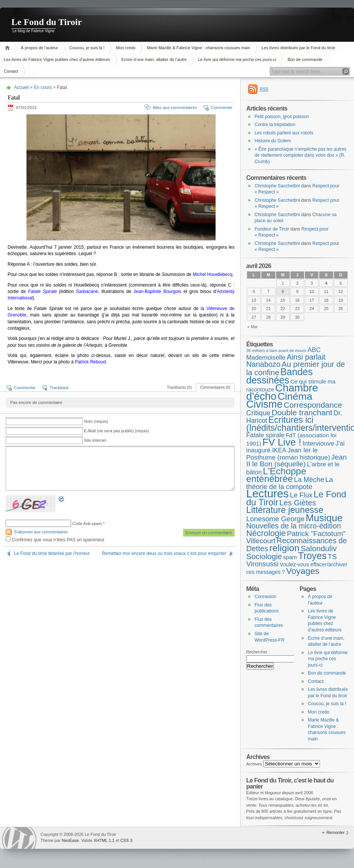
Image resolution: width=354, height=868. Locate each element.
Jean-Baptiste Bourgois (157, 291)
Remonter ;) (337, 832)
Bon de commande (305, 59)
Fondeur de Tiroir (272, 229)
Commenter (222, 108)
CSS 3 (126, 840)
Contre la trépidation (275, 125)
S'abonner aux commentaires (41, 532)
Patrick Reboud (90, 362)
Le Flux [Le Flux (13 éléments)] (301, 495)
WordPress (19, 838)
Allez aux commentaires (175, 108)
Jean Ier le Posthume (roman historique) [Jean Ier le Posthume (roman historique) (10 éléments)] (288, 454)
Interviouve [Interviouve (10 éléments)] (318, 443)
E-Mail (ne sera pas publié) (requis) (116, 431)
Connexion (265, 597)
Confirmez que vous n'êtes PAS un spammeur (55, 540)
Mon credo (126, 48)
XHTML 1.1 (104, 840)
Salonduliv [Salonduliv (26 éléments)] (319, 548)
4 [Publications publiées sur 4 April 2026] (326, 283)
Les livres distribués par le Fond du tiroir (298, 48)
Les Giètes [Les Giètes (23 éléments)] (298, 503)
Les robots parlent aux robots (284, 133)
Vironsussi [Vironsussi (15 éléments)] (262, 564)
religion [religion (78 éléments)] (284, 548)
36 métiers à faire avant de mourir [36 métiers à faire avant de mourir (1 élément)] (276, 351)
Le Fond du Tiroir (47, 22)
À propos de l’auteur (39, 48)
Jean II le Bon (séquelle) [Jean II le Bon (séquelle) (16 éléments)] (297, 461)
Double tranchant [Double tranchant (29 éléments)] (302, 412)
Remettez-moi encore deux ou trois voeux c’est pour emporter (164, 553)
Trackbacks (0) (179, 387)
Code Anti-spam (87, 524)
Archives (254, 764)
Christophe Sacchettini (277, 186)
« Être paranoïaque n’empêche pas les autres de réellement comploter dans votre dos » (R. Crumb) (300, 155)
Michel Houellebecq (213, 274)
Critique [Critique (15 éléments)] (258, 413)
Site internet (95, 440)
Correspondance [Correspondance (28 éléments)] (313, 405)
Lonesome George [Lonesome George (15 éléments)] (275, 519)
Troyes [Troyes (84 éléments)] (312, 556)
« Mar (253, 327)
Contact (316, 681)
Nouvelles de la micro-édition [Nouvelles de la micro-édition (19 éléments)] (293, 526)
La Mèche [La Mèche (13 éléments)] (309, 480)
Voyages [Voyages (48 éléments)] (303, 571)
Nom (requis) (96, 421)
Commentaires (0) (215, 387)
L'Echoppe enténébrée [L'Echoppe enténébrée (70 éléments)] (276, 475)
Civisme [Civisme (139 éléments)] (264, 404)
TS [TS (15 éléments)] (332, 557)
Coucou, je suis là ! (87, 48)
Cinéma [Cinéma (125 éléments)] (295, 396)
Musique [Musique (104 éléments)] (324, 518)
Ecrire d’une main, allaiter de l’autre (154, 59)
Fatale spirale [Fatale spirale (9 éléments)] (265, 435)
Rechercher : (258, 652)
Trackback (59, 388)
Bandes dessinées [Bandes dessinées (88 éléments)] (279, 376)
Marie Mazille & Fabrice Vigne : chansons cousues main (198, 48)
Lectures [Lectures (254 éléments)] (268, 493)
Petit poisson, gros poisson (282, 117)
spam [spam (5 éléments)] (290, 557)
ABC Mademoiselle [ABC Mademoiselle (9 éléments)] (283, 354)
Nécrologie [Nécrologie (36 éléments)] (266, 533)
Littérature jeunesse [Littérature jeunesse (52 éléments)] (285, 510)
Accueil (9, 48)
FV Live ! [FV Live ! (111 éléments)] (282, 442)
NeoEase (70, 840)
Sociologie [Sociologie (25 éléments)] (264, 556)
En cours (43, 87)
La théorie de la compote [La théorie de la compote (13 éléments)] (290, 483)
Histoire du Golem (273, 141)
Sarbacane (87, 291)
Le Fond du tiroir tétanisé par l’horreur (52, 553)
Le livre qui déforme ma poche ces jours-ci (237, 59)
